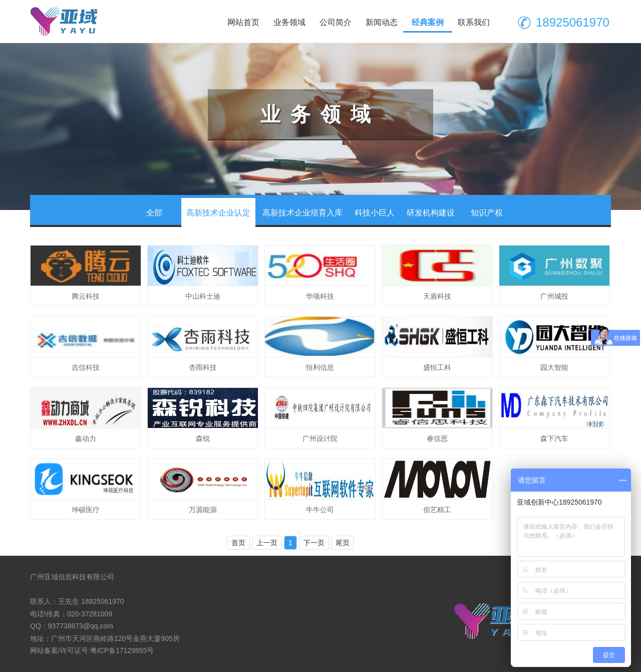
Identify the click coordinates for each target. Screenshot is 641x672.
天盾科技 (437, 296)
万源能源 (203, 510)
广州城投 (554, 296)
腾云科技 (86, 296)
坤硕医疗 (86, 510)
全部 (154, 213)
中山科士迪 (203, 296)
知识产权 (487, 213)
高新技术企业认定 (218, 213)
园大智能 (554, 367)
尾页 (343, 543)
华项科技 (320, 296)
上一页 (267, 543)
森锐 (203, 438)
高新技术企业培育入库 (302, 213)
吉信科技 (86, 367)
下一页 (314, 543)
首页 (238, 543)
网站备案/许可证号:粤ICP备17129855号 (92, 650)
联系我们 (474, 22)
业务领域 (289, 22)
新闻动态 (382, 22)
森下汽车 (554, 438)
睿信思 (437, 438)
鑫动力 (86, 438)
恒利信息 (320, 367)
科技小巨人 (375, 213)
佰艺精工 (437, 510)
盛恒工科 (437, 367)
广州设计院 (320, 438)
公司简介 (336, 22)
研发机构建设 (431, 213)
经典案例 (428, 22)
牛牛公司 (320, 510)
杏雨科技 (203, 367)
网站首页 (243, 22)
